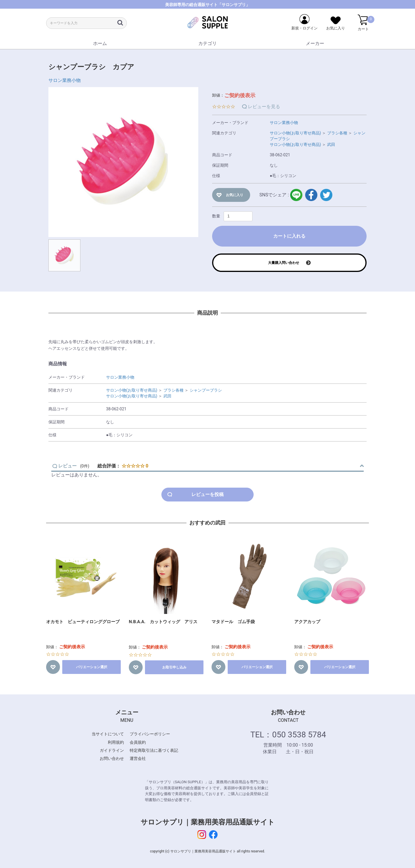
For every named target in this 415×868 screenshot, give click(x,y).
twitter (326, 195)
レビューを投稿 (207, 494)
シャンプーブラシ (206, 390)
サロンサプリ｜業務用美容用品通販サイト (208, 822)
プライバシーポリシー (150, 734)
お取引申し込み (174, 667)
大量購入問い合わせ (284, 263)
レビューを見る (264, 107)
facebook (311, 195)
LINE (296, 195)
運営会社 (138, 758)
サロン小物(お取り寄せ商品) (295, 133)
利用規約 (116, 742)
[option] (123, 162)
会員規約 (138, 742)
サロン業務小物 (65, 80)
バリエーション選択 (92, 667)
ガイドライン (112, 750)
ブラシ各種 (337, 133)
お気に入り (235, 195)
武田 (331, 144)
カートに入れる (289, 236)
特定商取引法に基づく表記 (154, 750)
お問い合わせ (112, 758)
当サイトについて (108, 734)
